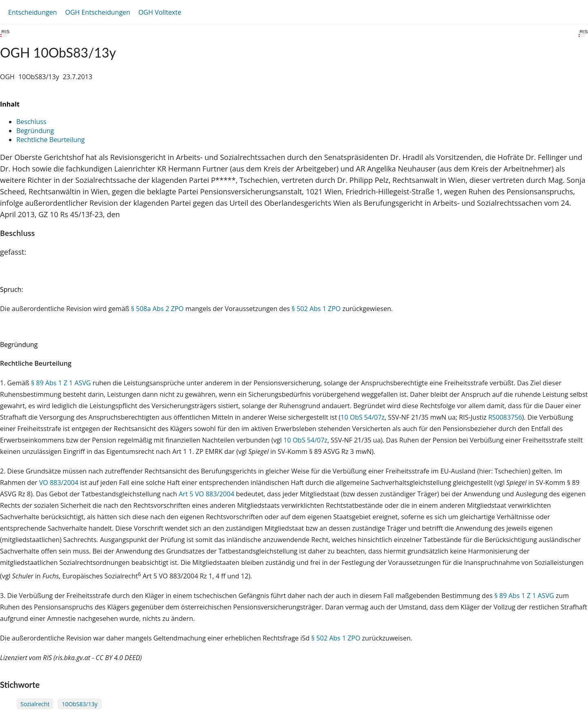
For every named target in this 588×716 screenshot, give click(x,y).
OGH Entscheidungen (97, 12)
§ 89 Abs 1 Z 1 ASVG (61, 383)
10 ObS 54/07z (363, 417)
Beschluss (31, 122)
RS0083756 (505, 417)
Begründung (35, 131)
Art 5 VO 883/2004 (207, 494)
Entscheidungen (32, 12)
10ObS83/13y (79, 704)
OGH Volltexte (160, 12)
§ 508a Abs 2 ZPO (157, 309)
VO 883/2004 (60, 483)
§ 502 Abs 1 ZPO (316, 309)
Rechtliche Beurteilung (50, 140)
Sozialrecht (35, 704)
